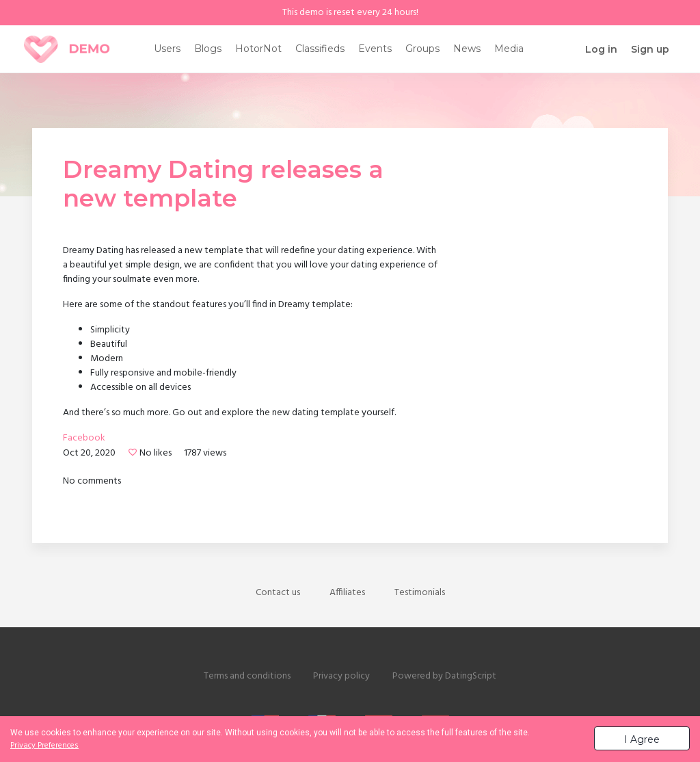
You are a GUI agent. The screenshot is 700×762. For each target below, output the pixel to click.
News (467, 49)
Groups (422, 49)
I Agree (642, 739)
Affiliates (347, 593)
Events (375, 49)
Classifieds (320, 49)
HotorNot (258, 49)
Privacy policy (341, 676)
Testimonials (420, 593)
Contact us (278, 593)
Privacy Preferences (44, 746)
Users (167, 49)
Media (509, 49)
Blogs (208, 49)
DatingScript (471, 676)
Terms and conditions (247, 676)
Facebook (84, 439)
